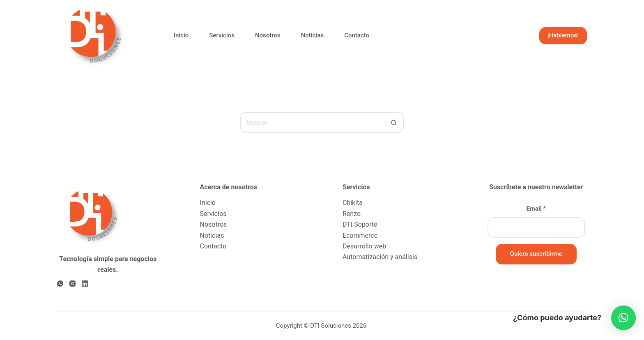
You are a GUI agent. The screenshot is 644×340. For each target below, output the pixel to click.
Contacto (357, 35)
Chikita (353, 203)
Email (536, 209)
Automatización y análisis (380, 257)
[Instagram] (72, 284)
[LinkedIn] (85, 284)
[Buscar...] (312, 122)
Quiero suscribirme (536, 254)
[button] (623, 318)
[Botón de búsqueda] (394, 122)
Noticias (312, 35)
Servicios (222, 35)
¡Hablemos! (563, 35)
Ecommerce (360, 235)
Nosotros (268, 35)
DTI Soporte (360, 224)
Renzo (352, 214)
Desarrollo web (364, 246)
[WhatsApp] (60, 284)
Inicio (181, 35)
